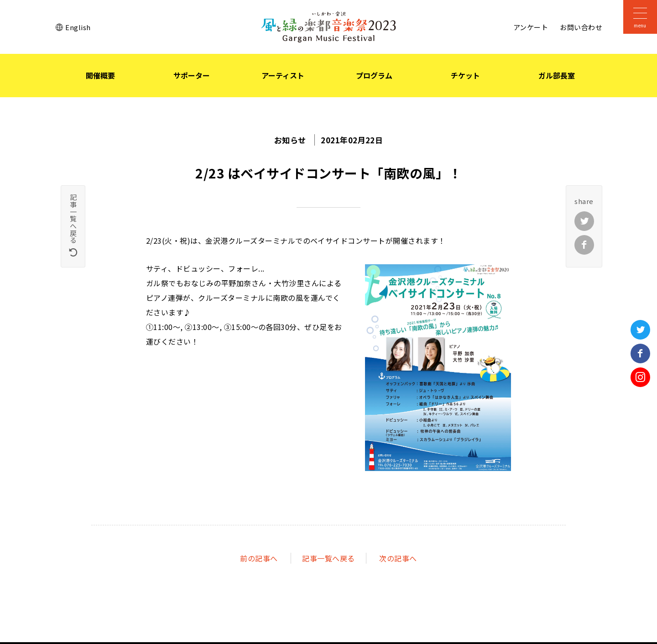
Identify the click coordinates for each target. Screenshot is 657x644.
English (78, 27)
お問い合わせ (581, 27)
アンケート (531, 27)
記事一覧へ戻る (328, 559)
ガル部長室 (557, 75)
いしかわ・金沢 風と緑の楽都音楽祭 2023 (328, 27)
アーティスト (283, 75)
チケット (465, 75)
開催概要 (100, 75)
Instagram (640, 377)
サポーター (192, 75)
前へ (259, 559)
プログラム (374, 75)
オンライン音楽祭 (640, 245)
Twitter (640, 330)
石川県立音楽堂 (640, 114)
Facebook (640, 353)
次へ (398, 559)
